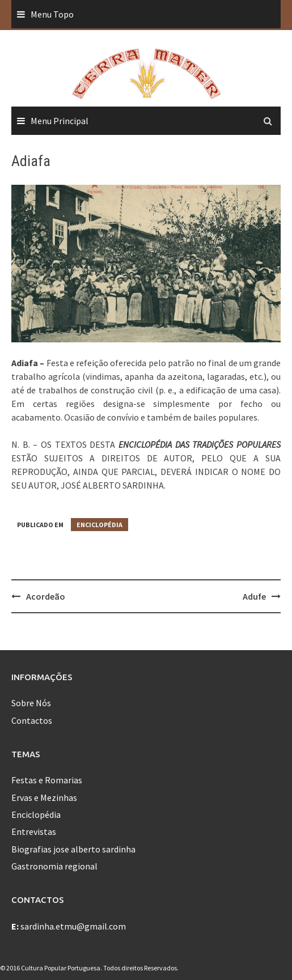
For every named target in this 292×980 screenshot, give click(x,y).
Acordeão (46, 596)
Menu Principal (60, 121)
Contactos (32, 720)
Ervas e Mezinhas (44, 797)
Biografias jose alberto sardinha (73, 849)
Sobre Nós (31, 703)
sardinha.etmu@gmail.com (73, 926)
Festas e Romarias (47, 780)
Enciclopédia (100, 525)
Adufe (254, 596)
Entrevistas (34, 831)
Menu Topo (52, 14)
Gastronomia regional (54, 866)
